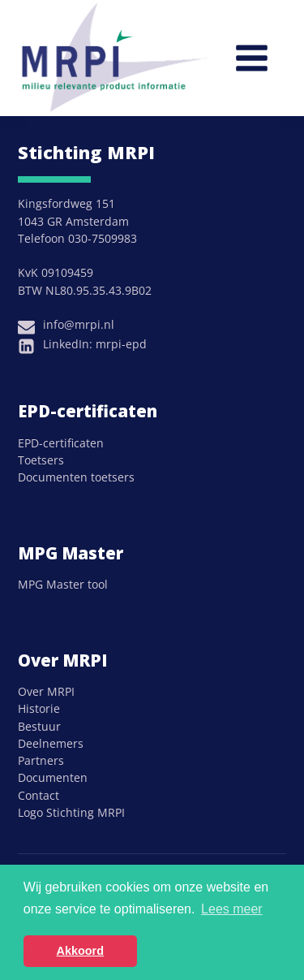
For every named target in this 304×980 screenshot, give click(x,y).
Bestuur (39, 726)
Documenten (53, 777)
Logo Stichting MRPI (71, 812)
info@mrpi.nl (79, 324)
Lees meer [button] (232, 909)
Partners (41, 760)
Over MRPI (46, 691)
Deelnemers (51, 743)
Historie (39, 708)
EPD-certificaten (61, 443)
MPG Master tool (63, 584)
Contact (39, 795)
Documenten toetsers (76, 477)
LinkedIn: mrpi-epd (95, 344)
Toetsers (41, 460)
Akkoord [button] (80, 951)
